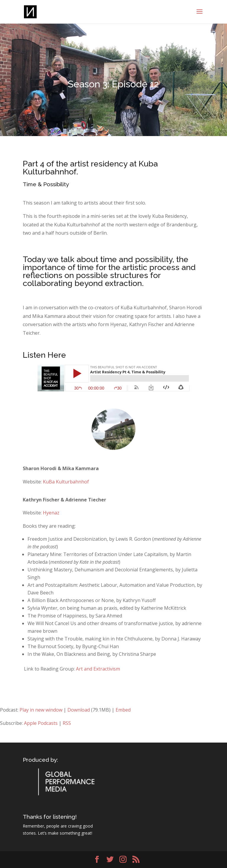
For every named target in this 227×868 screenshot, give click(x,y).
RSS (67, 723)
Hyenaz (51, 513)
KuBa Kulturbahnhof (66, 482)
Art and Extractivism (98, 669)
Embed (123, 710)
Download (79, 710)
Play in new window (41, 710)
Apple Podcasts (41, 723)
